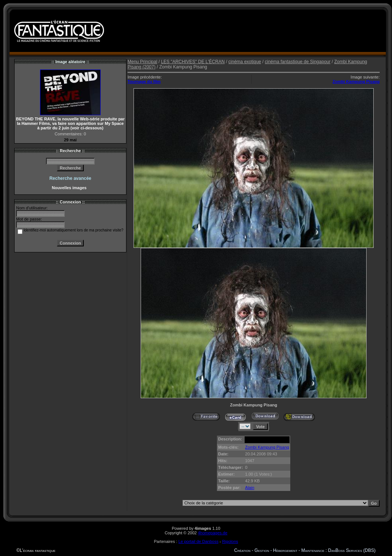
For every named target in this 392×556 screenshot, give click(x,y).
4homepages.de (213, 533)
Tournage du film (144, 82)
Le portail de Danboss (198, 541)
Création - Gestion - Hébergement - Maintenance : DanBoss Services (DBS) (305, 550)
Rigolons (230, 541)
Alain (249, 488)
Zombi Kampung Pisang (356, 82)
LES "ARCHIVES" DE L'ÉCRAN (193, 62)
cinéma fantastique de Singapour (298, 62)
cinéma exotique (245, 62)
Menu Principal (142, 62)
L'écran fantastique (38, 550)
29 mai (70, 140)
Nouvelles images (70, 188)
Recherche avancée (70, 178)
